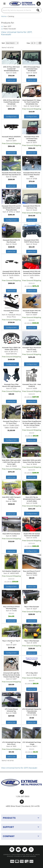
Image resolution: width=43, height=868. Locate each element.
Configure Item (11, 327)
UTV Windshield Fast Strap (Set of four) (11, 743)
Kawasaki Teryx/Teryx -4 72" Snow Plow (11, 422)
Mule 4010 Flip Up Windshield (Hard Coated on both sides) (32, 499)
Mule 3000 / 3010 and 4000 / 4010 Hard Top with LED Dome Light (11, 462)
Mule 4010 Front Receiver (11, 534)
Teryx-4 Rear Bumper (32, 641)
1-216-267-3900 (23, 796)
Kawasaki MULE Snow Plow (11, 312)
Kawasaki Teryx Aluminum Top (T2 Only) (32, 349)
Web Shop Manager (29, 856)
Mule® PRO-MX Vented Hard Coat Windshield (32, 535)
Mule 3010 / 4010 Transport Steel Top (11, 498)
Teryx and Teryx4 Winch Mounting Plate (11, 608)
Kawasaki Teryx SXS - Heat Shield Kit (32, 385)
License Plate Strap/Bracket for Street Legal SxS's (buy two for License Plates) (32, 423)
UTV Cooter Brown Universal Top (11, 710)
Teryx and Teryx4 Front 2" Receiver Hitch (32, 572)
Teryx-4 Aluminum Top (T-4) (11, 642)
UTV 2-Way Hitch (32, 673)
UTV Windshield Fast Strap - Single (32, 743)
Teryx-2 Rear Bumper (32, 607)
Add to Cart (32, 328)
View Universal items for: (19, 768)
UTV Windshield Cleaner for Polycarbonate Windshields (32, 711)
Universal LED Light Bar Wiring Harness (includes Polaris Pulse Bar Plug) (11, 675)
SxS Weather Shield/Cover (11, 571)
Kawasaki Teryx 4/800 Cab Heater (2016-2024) (11, 349)
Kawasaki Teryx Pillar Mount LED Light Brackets (11, 385)
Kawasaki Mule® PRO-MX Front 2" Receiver (32, 312)
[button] (21, 818)
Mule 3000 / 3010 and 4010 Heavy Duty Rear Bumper (32, 461)
